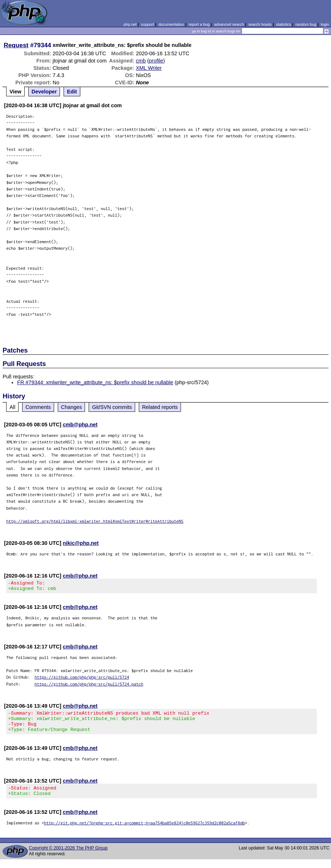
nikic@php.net (81, 543)
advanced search (229, 24)
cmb (141, 61)
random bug (306, 24)
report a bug (199, 24)
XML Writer (149, 68)
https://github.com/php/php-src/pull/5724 (82, 679)
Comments (38, 407)
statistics (284, 24)
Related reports (160, 407)
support (148, 24)
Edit (72, 92)
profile (156, 61)
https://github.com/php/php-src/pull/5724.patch (89, 686)
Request (16, 45)
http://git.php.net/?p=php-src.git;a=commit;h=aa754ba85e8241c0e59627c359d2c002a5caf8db (144, 831)
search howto (260, 24)
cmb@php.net (80, 425)
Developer (44, 92)
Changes (72, 407)
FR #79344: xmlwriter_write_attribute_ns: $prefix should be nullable (95, 382)
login (325, 24)
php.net (130, 24)
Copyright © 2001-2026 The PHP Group (68, 857)
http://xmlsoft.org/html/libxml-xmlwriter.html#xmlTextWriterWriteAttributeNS (95, 521)
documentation (171, 24)
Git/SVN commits (112, 407)
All (12, 407)
